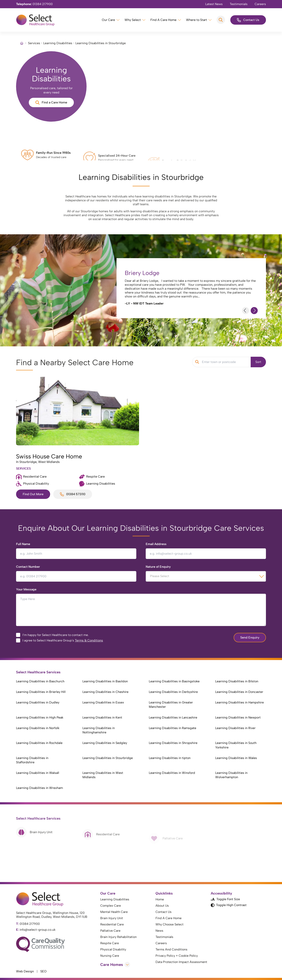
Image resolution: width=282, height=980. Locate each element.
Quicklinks (164, 893)
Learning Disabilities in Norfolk (38, 728)
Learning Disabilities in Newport (238, 717)
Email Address (156, 544)
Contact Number (28, 567)
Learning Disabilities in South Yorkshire (236, 745)
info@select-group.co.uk (36, 930)
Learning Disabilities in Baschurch (40, 681)
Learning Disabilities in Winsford (172, 773)
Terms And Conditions (171, 949)
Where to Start (197, 20)
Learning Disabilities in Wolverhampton (231, 775)
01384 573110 (73, 494)
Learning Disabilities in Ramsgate (173, 728)
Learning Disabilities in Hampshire (240, 702)
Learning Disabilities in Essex (103, 702)
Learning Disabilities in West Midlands (103, 775)
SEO (43, 971)
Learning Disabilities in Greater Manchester (171, 705)
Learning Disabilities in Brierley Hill (41, 692)
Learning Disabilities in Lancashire (173, 717)
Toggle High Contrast (229, 905)
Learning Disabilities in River (235, 728)
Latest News (214, 4)
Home (160, 899)
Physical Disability (113, 949)
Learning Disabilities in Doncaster (239, 692)
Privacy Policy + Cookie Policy (177, 956)
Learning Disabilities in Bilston (237, 681)
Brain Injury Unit (112, 918)
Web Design (25, 971)
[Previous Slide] (246, 311)
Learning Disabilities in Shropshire (173, 743)
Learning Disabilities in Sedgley (105, 743)
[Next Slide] (254, 311)
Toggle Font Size (225, 899)
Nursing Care (110, 956)
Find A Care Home (163, 20)
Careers (260, 4)
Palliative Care (110, 931)
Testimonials (239, 4)
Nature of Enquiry (158, 567)
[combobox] (206, 576)
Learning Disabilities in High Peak (40, 717)
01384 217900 (34, 4)
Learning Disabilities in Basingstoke (174, 681)
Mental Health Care (114, 912)
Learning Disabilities (58, 43)
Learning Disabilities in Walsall (38, 773)
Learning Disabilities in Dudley (38, 702)
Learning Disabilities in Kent (102, 717)
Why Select (133, 20)
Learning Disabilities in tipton (170, 758)
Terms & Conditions (89, 640)
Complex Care (111, 906)
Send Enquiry (250, 637)
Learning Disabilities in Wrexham (39, 788)
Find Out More (33, 494)
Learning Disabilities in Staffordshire (32, 760)
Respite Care (110, 943)
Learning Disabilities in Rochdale (39, 743)
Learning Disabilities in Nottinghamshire (99, 730)
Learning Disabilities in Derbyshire (173, 692)
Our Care (108, 20)
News (159, 931)
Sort (258, 362)
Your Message (26, 589)
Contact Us (248, 20)
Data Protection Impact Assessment (181, 962)
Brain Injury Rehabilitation (118, 937)
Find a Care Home (51, 103)
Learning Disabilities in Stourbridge (108, 758)
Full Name (23, 544)
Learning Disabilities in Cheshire (105, 692)
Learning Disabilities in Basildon (105, 681)
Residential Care (112, 924)
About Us (162, 906)
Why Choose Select (169, 924)
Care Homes (115, 965)
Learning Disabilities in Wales (236, 758)
